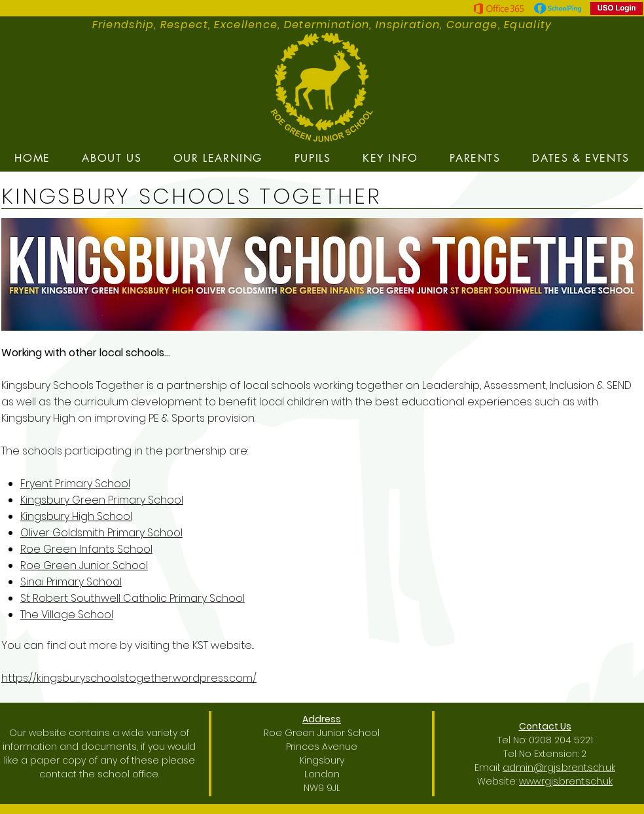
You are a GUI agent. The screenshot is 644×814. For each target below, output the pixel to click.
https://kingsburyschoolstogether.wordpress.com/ (129, 678)
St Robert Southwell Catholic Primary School (133, 598)
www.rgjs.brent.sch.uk (566, 781)
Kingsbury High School (76, 516)
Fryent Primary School (75, 484)
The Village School (67, 615)
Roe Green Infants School (86, 549)
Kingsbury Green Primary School (102, 500)
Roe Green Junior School (84, 565)
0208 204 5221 (561, 740)
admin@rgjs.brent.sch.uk (559, 768)
